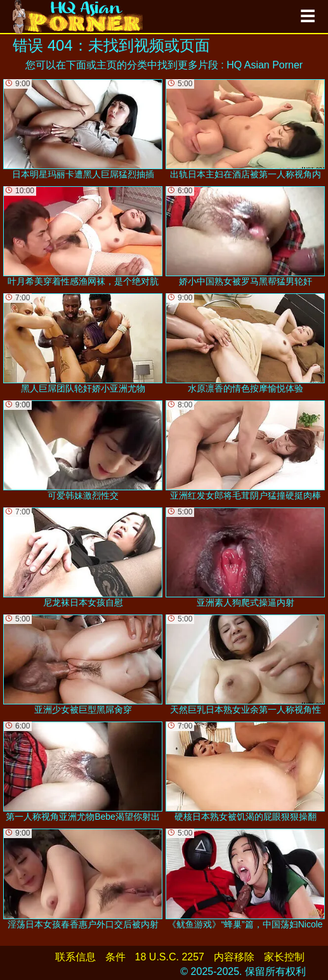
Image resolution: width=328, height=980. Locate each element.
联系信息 (75, 957)
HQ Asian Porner (265, 65)
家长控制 (284, 957)
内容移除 (234, 957)
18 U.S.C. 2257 (170, 957)
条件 (115, 957)
